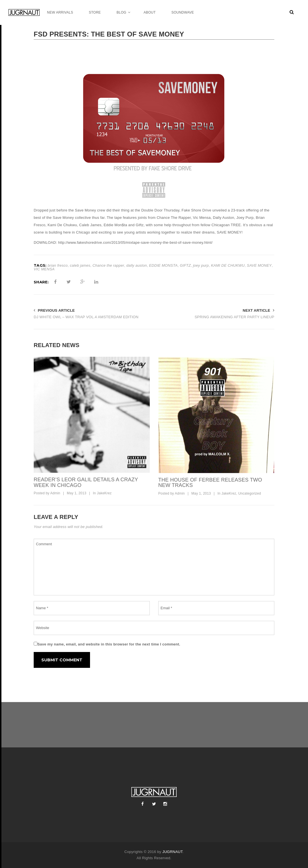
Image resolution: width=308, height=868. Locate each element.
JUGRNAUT (172, 852)
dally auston (136, 265)
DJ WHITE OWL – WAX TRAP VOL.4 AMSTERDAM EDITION (86, 317)
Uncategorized (250, 493)
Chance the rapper (108, 265)
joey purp (201, 265)
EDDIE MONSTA (163, 265)
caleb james (80, 265)
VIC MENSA (44, 269)
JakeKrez (104, 493)
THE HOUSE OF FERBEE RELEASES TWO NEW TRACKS (210, 483)
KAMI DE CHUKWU (228, 265)
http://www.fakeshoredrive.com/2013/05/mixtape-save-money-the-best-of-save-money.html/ (135, 242)
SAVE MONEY (259, 265)
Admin (55, 493)
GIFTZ (185, 265)
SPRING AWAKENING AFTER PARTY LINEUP (234, 317)
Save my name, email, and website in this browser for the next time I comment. (109, 644)
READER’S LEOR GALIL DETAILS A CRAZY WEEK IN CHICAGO (86, 482)
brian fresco (58, 265)
